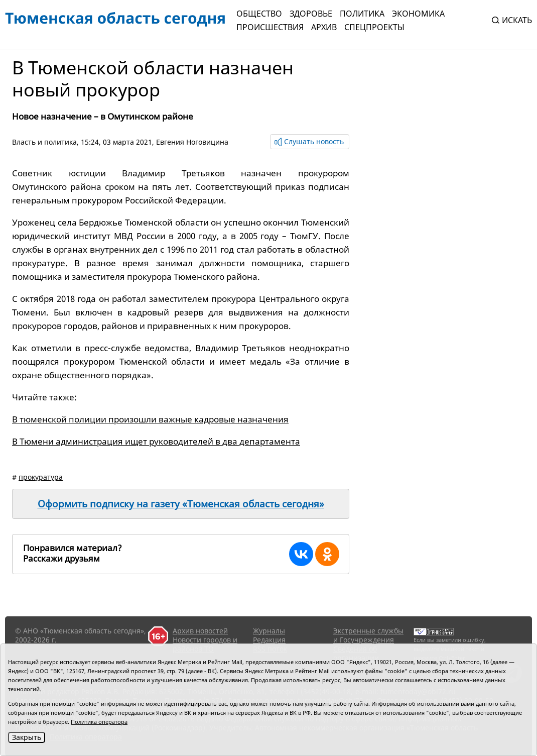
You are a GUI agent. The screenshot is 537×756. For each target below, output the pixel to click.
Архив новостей (200, 631)
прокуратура (41, 477)
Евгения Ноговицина (192, 142)
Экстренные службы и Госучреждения (368, 635)
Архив (324, 27)
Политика (362, 14)
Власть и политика (44, 142)
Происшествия (270, 27)
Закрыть (27, 737)
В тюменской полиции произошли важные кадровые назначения (150, 419)
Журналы (269, 631)
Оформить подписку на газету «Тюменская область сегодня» (181, 504)
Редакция (269, 640)
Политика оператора (99, 722)
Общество (259, 14)
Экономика (418, 14)
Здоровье (311, 14)
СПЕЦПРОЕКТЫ (374, 27)
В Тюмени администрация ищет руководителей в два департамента (156, 441)
